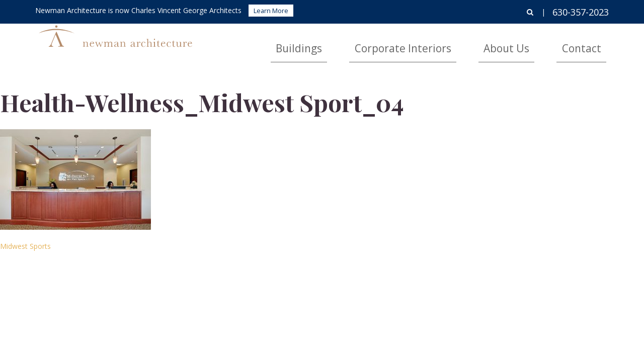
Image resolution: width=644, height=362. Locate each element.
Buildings (389, 43)
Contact (592, 43)
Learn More (271, 11)
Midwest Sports (25, 246)
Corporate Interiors (464, 43)
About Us (539, 43)
